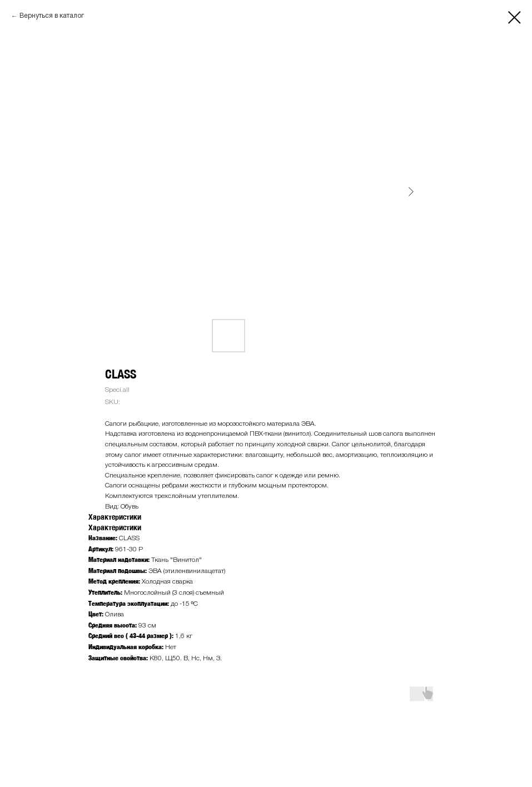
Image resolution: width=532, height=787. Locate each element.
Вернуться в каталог (52, 16)
